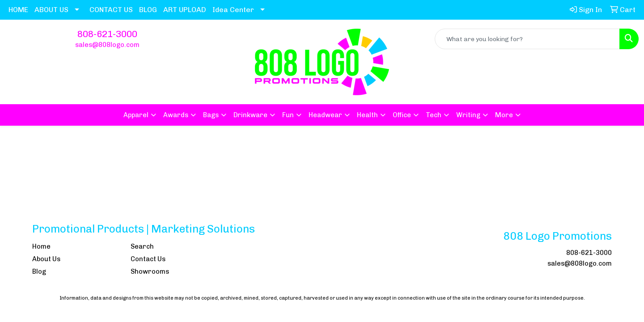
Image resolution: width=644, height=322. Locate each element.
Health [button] (367, 115)
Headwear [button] (325, 115)
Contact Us (148, 259)
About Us (46, 259)
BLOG (148, 10)
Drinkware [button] (250, 115)
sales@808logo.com (107, 45)
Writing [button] (468, 115)
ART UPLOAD (185, 10)
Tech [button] (434, 115)
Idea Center (233, 10)
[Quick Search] (527, 39)
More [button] (504, 115)
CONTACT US (111, 10)
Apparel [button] (136, 115)
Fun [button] (288, 115)
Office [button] (402, 115)
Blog (39, 271)
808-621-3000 (107, 34)
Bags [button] (211, 115)
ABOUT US (51, 10)
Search (142, 246)
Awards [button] (176, 115)
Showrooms (150, 271)
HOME (18, 10)
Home (41, 246)
